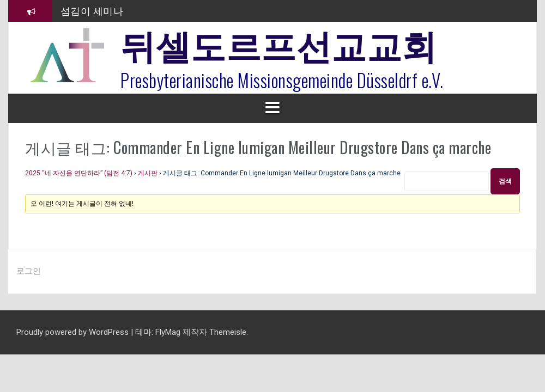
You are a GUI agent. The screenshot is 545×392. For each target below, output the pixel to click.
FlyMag (168, 332)
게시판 (148, 173)
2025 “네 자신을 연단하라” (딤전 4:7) (79, 173)
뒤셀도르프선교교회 (279, 44)
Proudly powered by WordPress (74, 332)
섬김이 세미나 (92, 10)
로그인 (29, 271)
